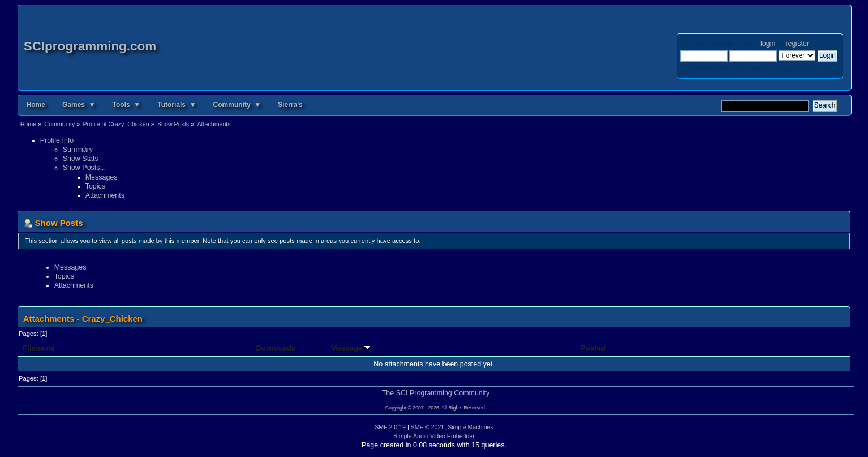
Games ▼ (79, 105)
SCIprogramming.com (90, 46)
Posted (593, 348)
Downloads (276, 348)
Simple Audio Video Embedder (434, 436)
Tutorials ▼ (177, 105)
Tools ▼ (127, 105)
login (768, 44)
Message (351, 348)
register (797, 44)
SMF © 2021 (428, 427)
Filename (39, 348)
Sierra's (290, 105)
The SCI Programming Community (436, 393)
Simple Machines (470, 427)
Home (36, 105)
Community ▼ (237, 105)
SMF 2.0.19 (390, 427)
